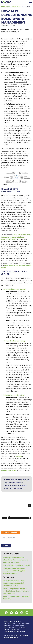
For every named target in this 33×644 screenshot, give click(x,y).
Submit (6, 545)
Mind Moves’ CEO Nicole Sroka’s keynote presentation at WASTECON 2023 (16, 237)
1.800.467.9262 (9, 632)
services (19, 456)
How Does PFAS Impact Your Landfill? (16, 565)
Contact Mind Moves (9, 470)
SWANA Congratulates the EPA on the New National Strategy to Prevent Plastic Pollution (16, 591)
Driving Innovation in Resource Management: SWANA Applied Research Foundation (14, 571)
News (9, 7)
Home (3, 7)
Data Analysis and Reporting (14, 395)
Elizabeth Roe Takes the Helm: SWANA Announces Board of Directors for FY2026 (14, 583)
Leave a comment (11, 532)
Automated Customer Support (15, 289)
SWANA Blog (16, 7)
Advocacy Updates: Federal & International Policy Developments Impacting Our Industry (15, 560)
